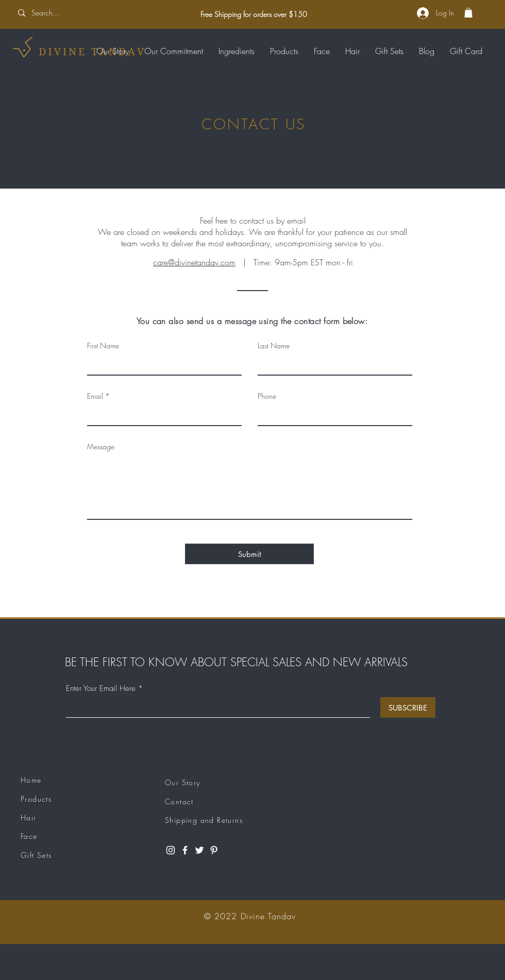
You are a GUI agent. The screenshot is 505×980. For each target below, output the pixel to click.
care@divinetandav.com (194, 262)
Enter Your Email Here (101, 689)
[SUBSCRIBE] (408, 707)
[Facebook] (185, 850)
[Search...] (81, 13)
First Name (103, 346)
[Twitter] (199, 850)
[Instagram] (171, 850)
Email (95, 396)
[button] (468, 13)
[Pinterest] (214, 850)
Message (101, 447)
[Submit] (249, 554)
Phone (267, 396)
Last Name (274, 346)
